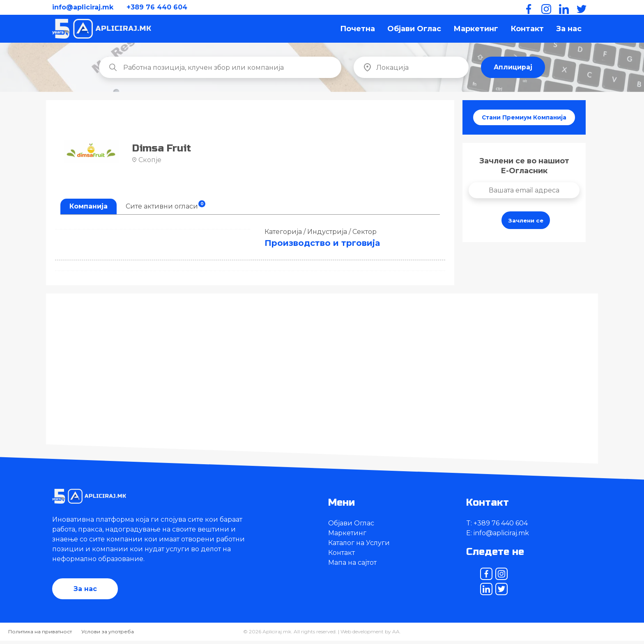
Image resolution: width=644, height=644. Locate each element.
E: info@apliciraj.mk (498, 536)
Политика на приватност (40, 635)
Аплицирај (513, 70)
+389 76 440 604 (157, 7)
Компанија (89, 209)
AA (396, 635)
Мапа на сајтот (352, 565)
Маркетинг (476, 30)
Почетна (358, 30)
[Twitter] (580, 7)
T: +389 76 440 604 (497, 526)
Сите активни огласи (166, 208)
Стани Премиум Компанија (524, 121)
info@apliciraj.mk (83, 7)
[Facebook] (527, 7)
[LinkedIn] (562, 7)
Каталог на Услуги (359, 546)
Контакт (527, 30)
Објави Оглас (414, 30)
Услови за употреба (108, 635)
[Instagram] (545, 7)
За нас (569, 30)
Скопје (147, 163)
